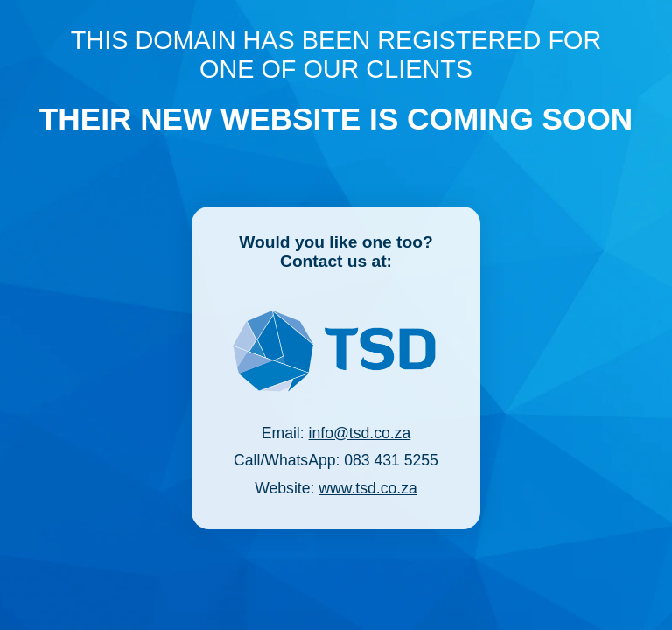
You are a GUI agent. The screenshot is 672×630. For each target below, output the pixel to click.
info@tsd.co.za (360, 433)
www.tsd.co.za (367, 488)
